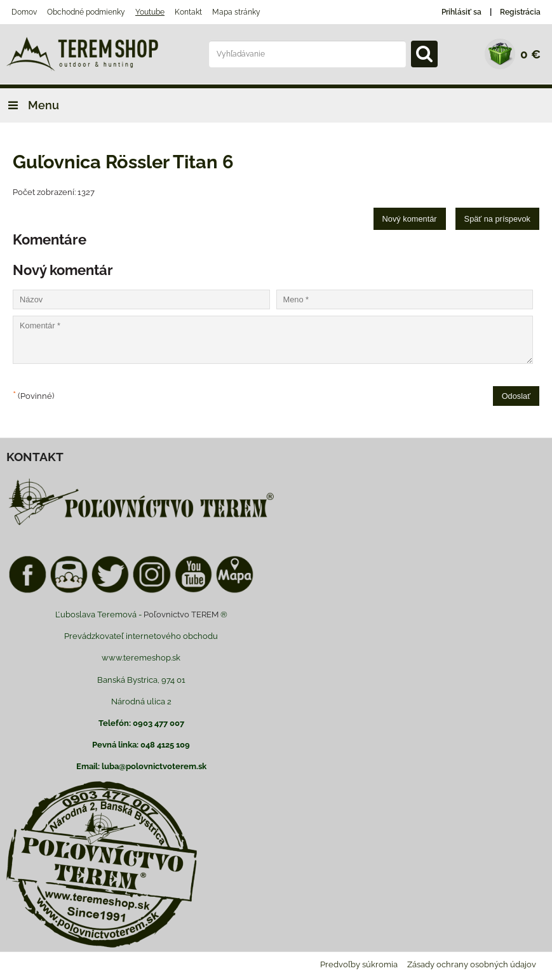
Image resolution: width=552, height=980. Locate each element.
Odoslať (516, 396)
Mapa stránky (236, 12)
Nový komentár (410, 219)
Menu (30, 105)
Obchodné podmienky (86, 12)
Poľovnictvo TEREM (181, 614)
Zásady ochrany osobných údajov (472, 964)
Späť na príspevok (497, 219)
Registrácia (520, 12)
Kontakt (188, 12)
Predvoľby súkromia (359, 964)
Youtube (150, 12)
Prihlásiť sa (461, 12)
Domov (24, 12)
